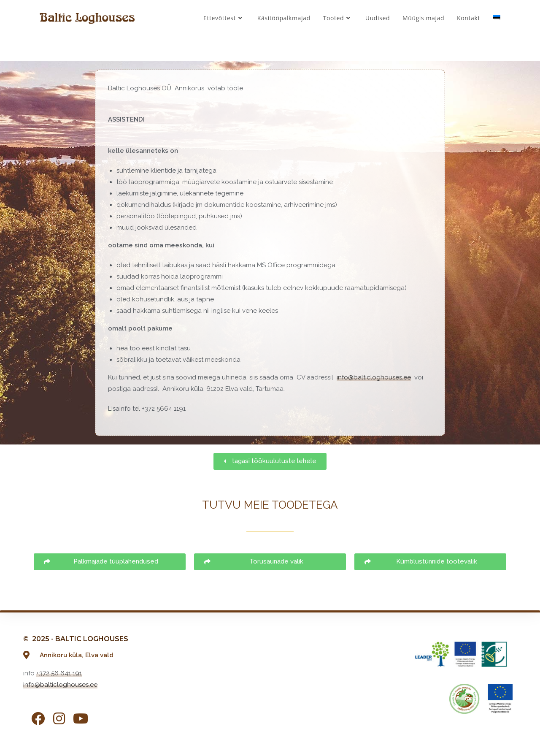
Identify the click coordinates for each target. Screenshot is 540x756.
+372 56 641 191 (59, 673)
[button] (270, 461)
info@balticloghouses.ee (374, 377)
